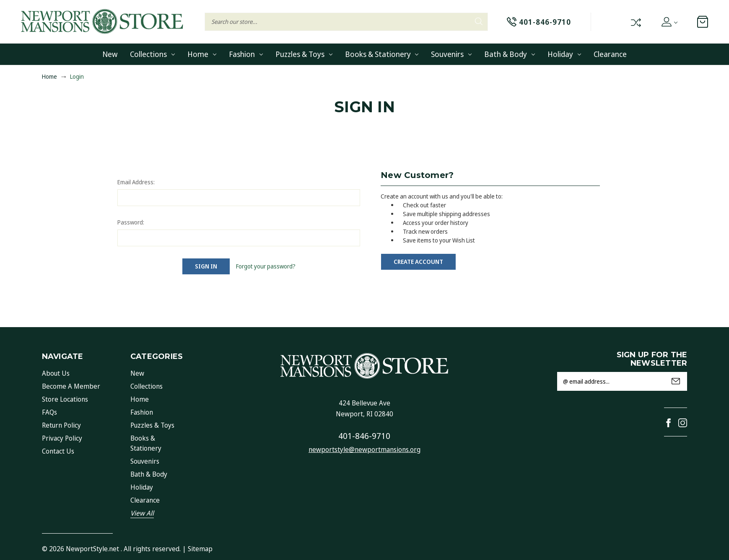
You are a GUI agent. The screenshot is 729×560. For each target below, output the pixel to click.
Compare (635, 22)
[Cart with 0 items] (703, 22)
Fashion (246, 54)
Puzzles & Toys (304, 54)
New (110, 54)
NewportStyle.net (92, 549)
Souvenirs (451, 54)
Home (202, 54)
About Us (56, 373)
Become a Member (71, 386)
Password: (131, 222)
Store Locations (65, 399)
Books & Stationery (382, 54)
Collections (152, 54)
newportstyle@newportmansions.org (364, 449)
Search (479, 21)
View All (142, 513)
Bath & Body (510, 54)
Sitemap (200, 549)
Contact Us (58, 451)
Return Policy (61, 425)
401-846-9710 (364, 436)
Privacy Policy (62, 438)
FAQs (49, 412)
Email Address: (136, 182)
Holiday (564, 54)
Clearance (610, 54)
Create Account (418, 262)
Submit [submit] (676, 381)
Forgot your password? (266, 266)
